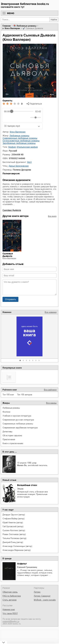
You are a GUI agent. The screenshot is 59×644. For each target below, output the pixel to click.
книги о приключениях (13, 443)
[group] (22, 115)
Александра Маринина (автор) (17, 550)
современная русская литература (18, 420)
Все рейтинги (50, 390)
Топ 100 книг (8, 395)
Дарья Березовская (19, 166)
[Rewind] (7, 117)
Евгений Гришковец (27, 567)
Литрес (37, 592)
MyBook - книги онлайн (45, 600)
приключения (9, 439)
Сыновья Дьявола (12, 210)
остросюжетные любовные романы (21, 141)
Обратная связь (10, 592)
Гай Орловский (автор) (13, 526)
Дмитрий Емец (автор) (13, 542)
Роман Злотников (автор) (14, 534)
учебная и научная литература (17, 416)
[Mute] (27, 117)
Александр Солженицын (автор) (17, 546)
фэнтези (6, 412)
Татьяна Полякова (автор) (14, 538)
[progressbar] (22, 111)
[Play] (14, 117)
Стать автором (10, 600)
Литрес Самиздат (42, 596)
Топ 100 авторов (25, 395)
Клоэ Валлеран (12, 28)
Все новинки (51, 312)
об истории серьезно (12, 436)
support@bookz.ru (11, 621)
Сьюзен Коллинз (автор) (14, 530)
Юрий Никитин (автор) (13, 523)
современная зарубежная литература (20, 428)
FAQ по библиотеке (12, 596)
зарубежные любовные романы (19, 143)
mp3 (29, 162)
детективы (7, 432)
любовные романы (11, 408)
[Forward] (21, 117)
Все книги (52, 216)
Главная (7, 26)
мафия (12, 147)
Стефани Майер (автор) (13, 519)
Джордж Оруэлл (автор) (14, 515)
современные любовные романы (18, 424)
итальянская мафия (27, 147)
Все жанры (51, 403)
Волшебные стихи (27, 485)
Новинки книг (9, 610)
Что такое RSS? (10, 613)
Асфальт (22, 564)
